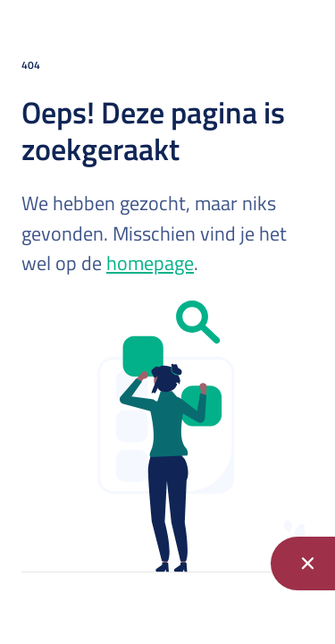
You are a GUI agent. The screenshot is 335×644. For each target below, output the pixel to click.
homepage (150, 263)
